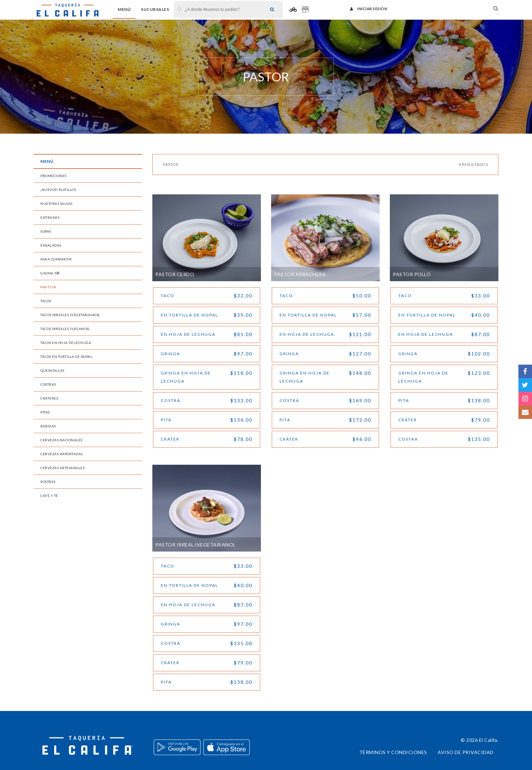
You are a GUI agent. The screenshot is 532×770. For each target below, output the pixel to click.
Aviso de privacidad (466, 752)
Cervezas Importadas (62, 454)
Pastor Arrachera (300, 274)
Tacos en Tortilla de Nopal (66, 357)
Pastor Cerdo (175, 274)
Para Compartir (56, 259)
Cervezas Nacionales (61, 440)
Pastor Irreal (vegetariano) (195, 545)
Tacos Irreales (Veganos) (65, 329)
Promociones (54, 176)
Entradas (50, 217)
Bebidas (48, 426)
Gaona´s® (50, 273)
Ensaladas (51, 245)
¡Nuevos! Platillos (58, 190)
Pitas (45, 412)
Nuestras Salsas (56, 204)
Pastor (48, 287)
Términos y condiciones (393, 752)
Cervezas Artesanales (62, 468)
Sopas (46, 231)
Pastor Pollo (412, 274)
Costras (48, 384)
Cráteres (49, 398)
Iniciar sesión (369, 9)
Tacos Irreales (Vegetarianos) (70, 315)
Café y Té (49, 496)
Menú (124, 9)
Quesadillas (52, 370)
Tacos (46, 301)
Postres (48, 482)
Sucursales (155, 9)
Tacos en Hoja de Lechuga (66, 343)
